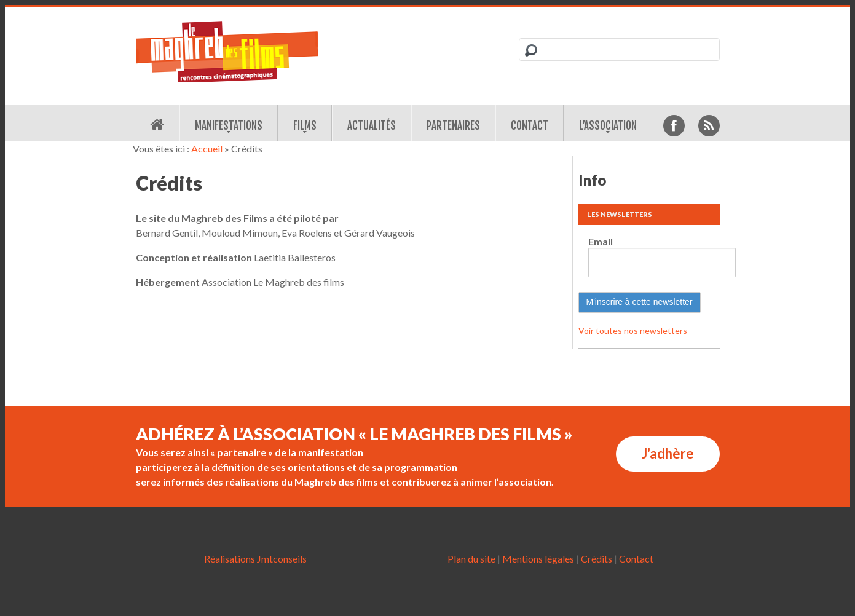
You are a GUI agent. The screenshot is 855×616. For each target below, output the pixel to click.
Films (305, 126)
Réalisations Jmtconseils (255, 559)
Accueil (207, 148)
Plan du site (471, 559)
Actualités (372, 126)
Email (601, 241)
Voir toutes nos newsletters (633, 330)
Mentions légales (538, 559)
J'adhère (668, 453)
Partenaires (453, 126)
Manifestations (229, 126)
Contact (530, 126)
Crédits (597, 559)
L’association (608, 126)
